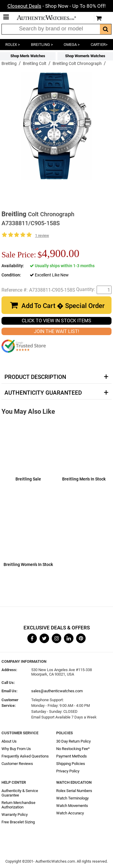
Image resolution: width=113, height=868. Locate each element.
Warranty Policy (15, 815)
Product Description (35, 377)
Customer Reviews (17, 764)
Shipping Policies (71, 764)
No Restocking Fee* (73, 749)
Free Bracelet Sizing (18, 822)
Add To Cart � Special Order (63, 306)
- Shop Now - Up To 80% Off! (56, 6)
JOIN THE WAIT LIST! (56, 331)
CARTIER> (99, 45)
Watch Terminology (72, 798)
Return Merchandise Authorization (18, 805)
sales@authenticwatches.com (57, 691)
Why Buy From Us (16, 749)
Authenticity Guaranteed (43, 393)
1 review (42, 235)
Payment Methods (72, 756)
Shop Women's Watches (85, 56)
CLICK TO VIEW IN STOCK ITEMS (56, 321)
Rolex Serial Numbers (74, 791)
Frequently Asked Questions (25, 756)
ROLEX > (13, 45)
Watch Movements (72, 806)
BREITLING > (42, 45)
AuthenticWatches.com (51, 18)
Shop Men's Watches (28, 56)
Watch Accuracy (70, 813)
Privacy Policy (68, 771)
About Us (9, 741)
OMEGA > (72, 45)
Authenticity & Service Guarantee (20, 793)
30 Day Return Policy (73, 741)
